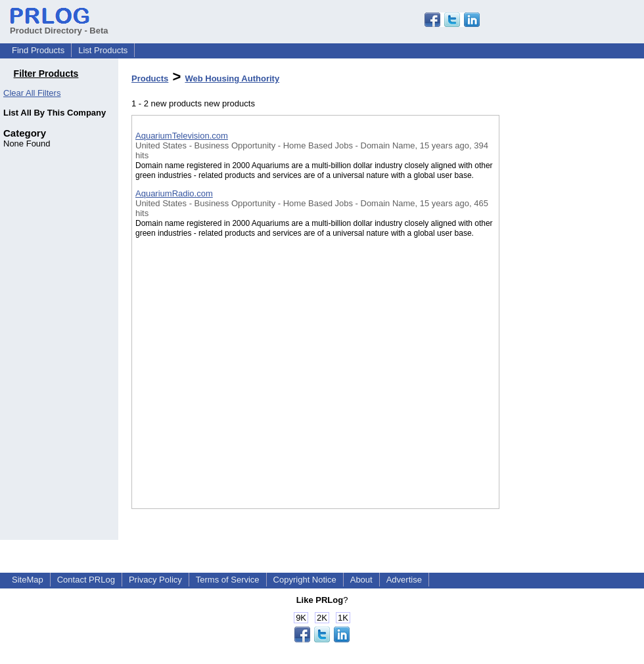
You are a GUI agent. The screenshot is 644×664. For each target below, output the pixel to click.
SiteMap (28, 580)
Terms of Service (228, 580)
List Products (103, 50)
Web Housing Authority (232, 78)
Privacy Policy (155, 580)
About (361, 580)
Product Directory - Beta (59, 26)
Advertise (404, 580)
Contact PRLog (86, 580)
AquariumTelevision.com (182, 136)
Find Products (38, 50)
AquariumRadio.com (174, 193)
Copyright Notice (305, 580)
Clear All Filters (32, 93)
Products (150, 78)
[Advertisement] (565, 341)
